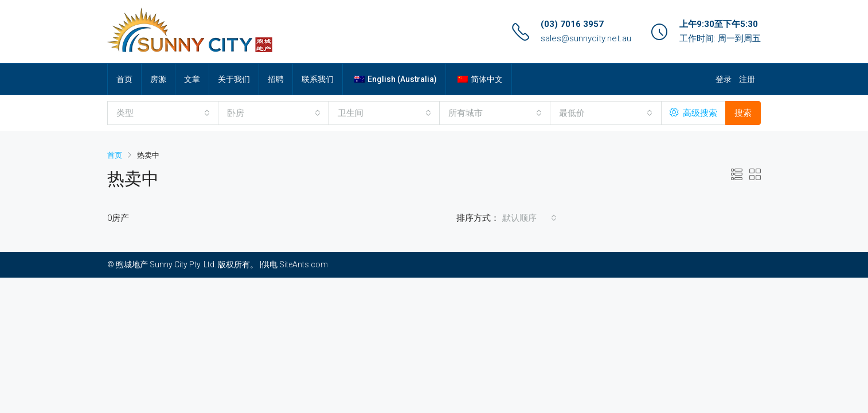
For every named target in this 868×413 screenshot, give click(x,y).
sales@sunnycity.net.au (586, 38)
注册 (747, 79)
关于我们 (234, 79)
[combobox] (163, 113)
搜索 (743, 113)
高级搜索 (693, 113)
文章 (192, 79)
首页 (124, 79)
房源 (158, 79)
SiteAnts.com (304, 264)
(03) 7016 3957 (572, 24)
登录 (724, 79)
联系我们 (318, 79)
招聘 (276, 79)
